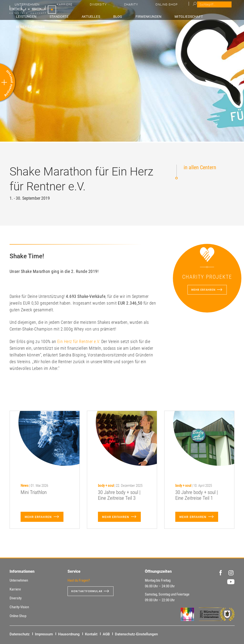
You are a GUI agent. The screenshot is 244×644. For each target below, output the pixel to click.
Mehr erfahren (203, 290)
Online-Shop (211, 7)
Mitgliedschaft (189, 16)
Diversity (168, 7)
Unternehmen (122, 7)
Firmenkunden (158, 16)
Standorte (97, 16)
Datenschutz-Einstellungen (136, 634)
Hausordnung (69, 634)
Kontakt (91, 634)
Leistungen (73, 16)
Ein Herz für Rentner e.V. (79, 341)
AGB (106, 634)
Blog (136, 16)
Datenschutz (20, 634)
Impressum (44, 634)
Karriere (147, 7)
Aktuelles (119, 16)
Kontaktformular (89, 591)
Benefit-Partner (221, 16)
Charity (188, 7)
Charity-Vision (19, 607)
